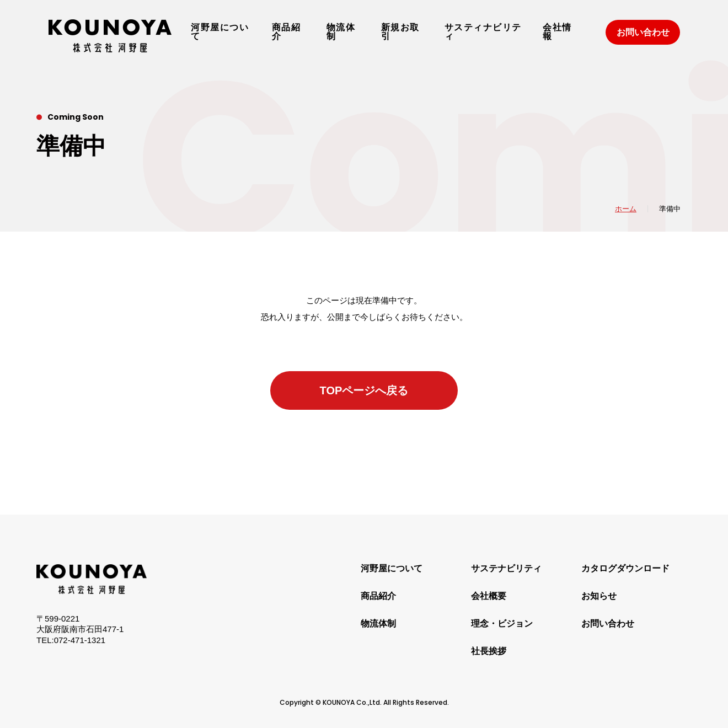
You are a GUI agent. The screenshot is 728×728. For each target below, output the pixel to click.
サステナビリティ (506, 569)
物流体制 (341, 32)
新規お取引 (400, 32)
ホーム (626, 209)
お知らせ (599, 596)
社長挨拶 (489, 651)
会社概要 (489, 596)
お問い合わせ (643, 32)
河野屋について (220, 32)
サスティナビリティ (483, 32)
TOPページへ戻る (364, 390)
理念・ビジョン (502, 624)
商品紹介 (287, 32)
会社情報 (557, 32)
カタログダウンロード (625, 569)
